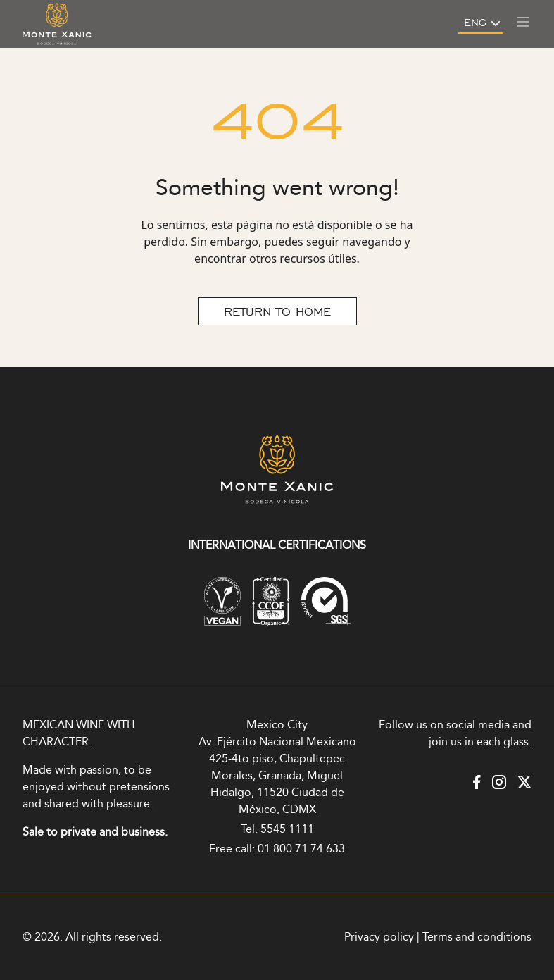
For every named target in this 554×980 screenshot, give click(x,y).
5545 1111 (287, 830)
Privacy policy (379, 937)
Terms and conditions (477, 937)
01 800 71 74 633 (301, 849)
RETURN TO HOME (277, 311)
